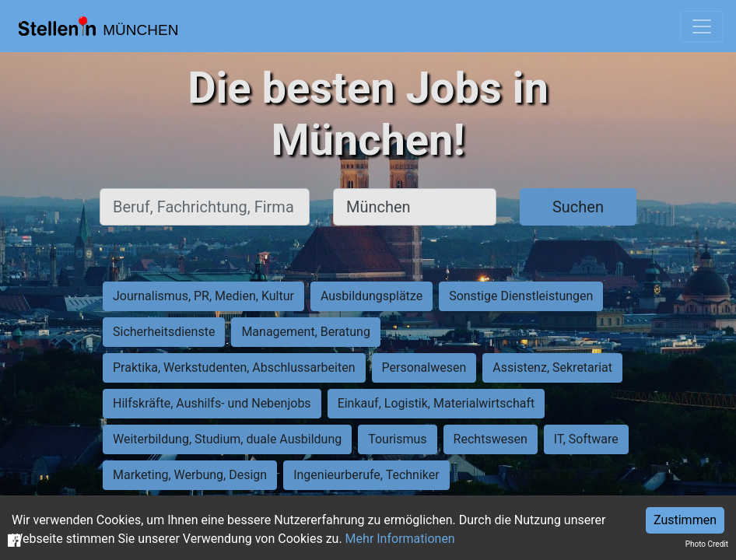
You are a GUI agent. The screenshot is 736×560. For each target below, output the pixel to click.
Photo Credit (707, 544)
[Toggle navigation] (702, 26)
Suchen (578, 207)
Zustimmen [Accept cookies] (685, 520)
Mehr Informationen (400, 539)
